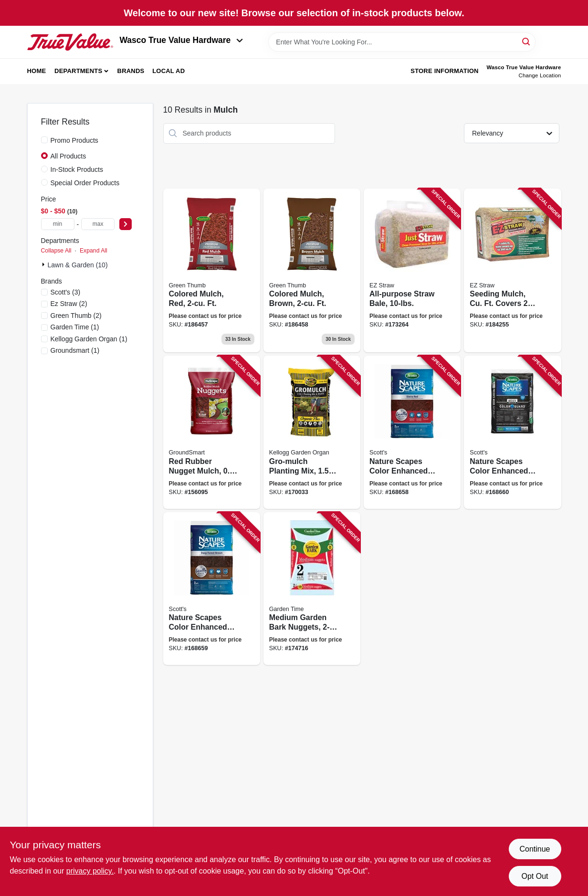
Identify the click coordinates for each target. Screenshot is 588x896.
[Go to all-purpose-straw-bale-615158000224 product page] (412, 271)
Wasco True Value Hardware (182, 40)
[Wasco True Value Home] (70, 42)
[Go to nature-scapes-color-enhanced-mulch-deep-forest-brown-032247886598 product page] (212, 589)
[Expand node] (44, 264)
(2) (69, 304)
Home (37, 71)
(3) (66, 292)
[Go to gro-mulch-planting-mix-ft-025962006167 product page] (312, 432)
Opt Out (535, 876)
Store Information (444, 71)
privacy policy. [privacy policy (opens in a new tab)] (90, 871)
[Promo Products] (44, 140)
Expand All (94, 251)
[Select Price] (126, 224)
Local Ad (168, 71)
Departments (78, 71)
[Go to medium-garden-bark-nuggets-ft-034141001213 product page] (312, 589)
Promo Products (74, 140)
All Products (68, 156)
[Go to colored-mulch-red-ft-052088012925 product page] (212, 271)
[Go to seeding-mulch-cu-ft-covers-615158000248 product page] (512, 271)
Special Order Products (85, 183)
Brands (131, 71)
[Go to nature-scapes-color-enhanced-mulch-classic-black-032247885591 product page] (512, 432)
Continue (535, 849)
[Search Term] (402, 42)
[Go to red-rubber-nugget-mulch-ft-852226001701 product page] (212, 432)
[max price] (98, 224)
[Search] (527, 41)
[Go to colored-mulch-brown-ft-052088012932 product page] (312, 271)
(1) (75, 327)
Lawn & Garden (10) (78, 265)
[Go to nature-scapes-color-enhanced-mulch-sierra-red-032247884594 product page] (412, 432)
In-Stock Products (77, 169)
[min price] (58, 224)
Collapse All (56, 251)
